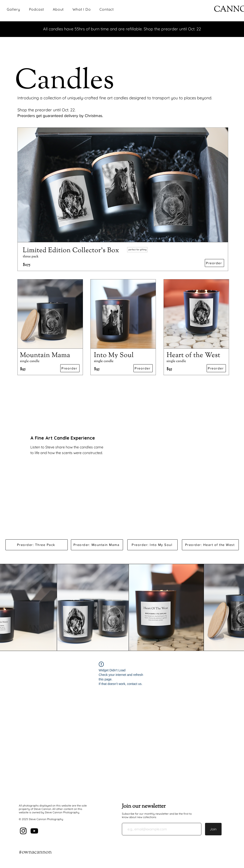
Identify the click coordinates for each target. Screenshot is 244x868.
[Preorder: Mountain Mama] (97, 545)
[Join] (213, 829)
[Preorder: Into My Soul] (152, 545)
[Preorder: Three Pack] (37, 545)
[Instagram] (23, 831)
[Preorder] (214, 263)
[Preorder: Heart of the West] (210, 545)
